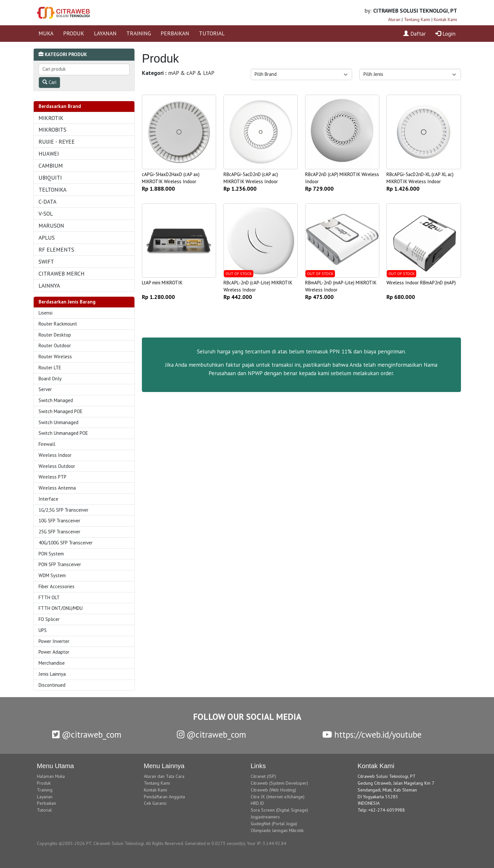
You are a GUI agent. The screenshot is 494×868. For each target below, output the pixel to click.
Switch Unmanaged (58, 422)
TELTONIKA (52, 190)
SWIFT (46, 262)
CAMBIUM (51, 166)
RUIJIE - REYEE (57, 142)
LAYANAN (105, 33)
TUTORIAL (212, 33)
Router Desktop (55, 335)
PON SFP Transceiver (60, 564)
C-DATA (47, 202)
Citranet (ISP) (263, 776)
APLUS (47, 238)
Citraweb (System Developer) (279, 783)
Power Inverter (54, 641)
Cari (49, 82)
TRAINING (139, 33)
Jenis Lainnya (52, 674)
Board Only (50, 379)
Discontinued (52, 685)
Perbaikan (46, 803)
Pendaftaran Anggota (164, 797)
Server (45, 389)
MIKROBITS (52, 130)
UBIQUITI (50, 178)
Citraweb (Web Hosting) (273, 790)
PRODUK (74, 33)
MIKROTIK (51, 118)
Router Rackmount (58, 324)
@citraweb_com (87, 734)
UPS (43, 630)
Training (45, 790)
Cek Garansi (155, 803)
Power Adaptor (54, 652)
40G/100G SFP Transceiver (66, 543)
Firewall (47, 444)
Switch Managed (56, 400)
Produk (44, 783)
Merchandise (52, 663)
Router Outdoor (55, 345)
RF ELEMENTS (56, 250)
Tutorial (44, 810)
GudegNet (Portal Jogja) (274, 824)
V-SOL (46, 214)
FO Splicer (49, 619)
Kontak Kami (445, 19)
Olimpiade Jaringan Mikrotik (277, 830)
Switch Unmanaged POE (63, 433)
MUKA (46, 33)
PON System (51, 554)
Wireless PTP (52, 477)
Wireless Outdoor (57, 466)
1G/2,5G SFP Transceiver (63, 510)
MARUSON (51, 226)
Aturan (394, 19)
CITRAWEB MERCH (62, 273)
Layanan (45, 797)
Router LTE (50, 368)
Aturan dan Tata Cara (164, 776)
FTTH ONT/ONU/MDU (61, 608)
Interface (48, 499)
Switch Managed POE (61, 411)
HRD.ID (257, 803)
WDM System (52, 575)
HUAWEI (49, 154)
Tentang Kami (417, 19)
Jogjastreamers (265, 817)
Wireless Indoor (55, 455)
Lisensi (46, 313)
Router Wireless (55, 357)
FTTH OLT (49, 597)
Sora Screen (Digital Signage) (279, 810)
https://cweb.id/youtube (372, 734)
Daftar (414, 34)
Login (445, 34)
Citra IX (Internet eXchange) (278, 797)
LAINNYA (49, 285)
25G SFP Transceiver (59, 532)
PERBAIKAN (175, 33)
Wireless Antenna (57, 488)
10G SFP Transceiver (59, 521)
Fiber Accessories (57, 586)
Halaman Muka (51, 776)
